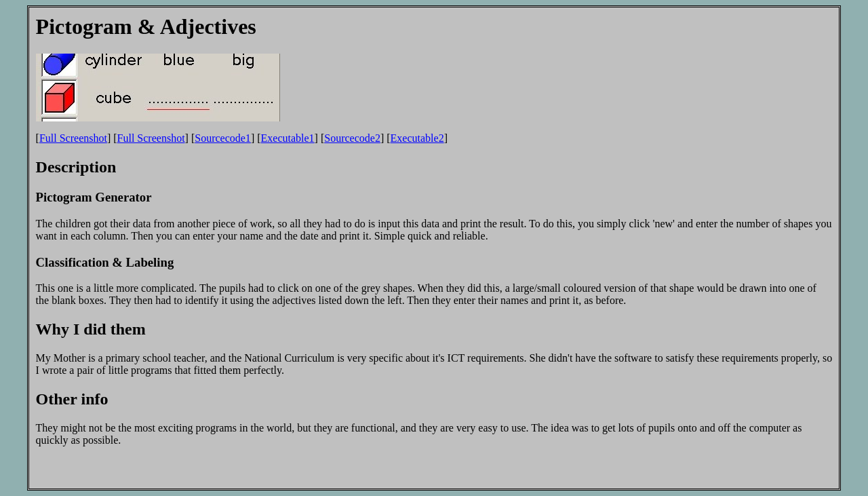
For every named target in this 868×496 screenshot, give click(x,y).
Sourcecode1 (223, 138)
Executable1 (288, 138)
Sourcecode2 (352, 138)
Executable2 (417, 138)
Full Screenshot (73, 138)
